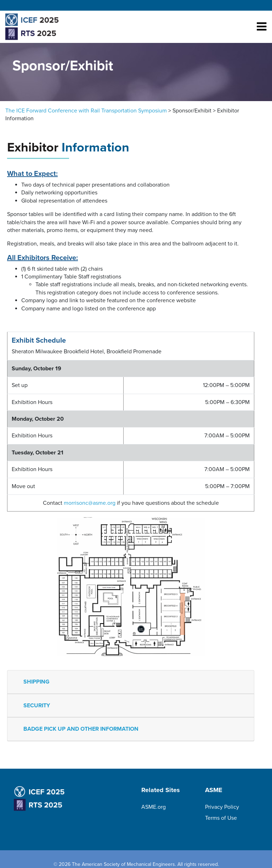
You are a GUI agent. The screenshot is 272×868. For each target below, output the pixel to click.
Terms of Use (221, 818)
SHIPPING (36, 682)
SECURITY (37, 706)
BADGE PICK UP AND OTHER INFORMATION (81, 729)
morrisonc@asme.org (90, 503)
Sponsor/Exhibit (192, 111)
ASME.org (154, 807)
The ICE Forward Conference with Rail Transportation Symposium (86, 111)
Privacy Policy (222, 807)
